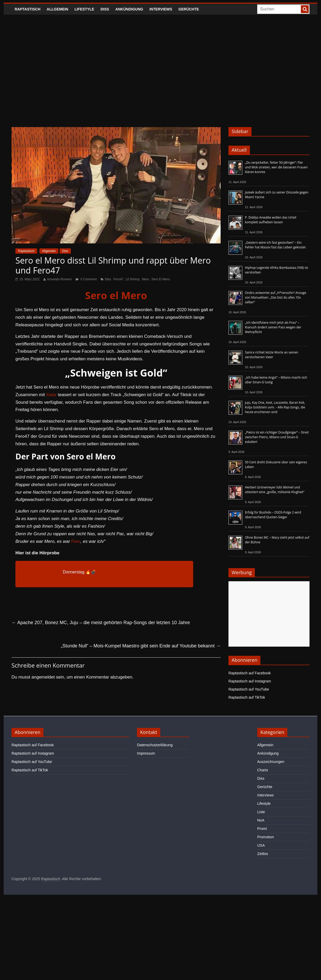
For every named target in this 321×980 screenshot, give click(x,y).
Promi (262, 829)
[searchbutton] (305, 9)
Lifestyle (84, 9)
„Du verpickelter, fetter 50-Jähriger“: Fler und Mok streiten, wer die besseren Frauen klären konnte (276, 167)
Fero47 (118, 279)
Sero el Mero (116, 295)
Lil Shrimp (133, 279)
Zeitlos (263, 854)
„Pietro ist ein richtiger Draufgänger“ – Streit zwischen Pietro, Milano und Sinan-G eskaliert (277, 437)
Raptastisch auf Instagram (250, 681)
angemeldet (43, 677)
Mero (145, 279)
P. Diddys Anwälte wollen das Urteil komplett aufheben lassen (271, 220)
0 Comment (86, 279)
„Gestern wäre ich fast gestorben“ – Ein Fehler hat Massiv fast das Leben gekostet (275, 245)
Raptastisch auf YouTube (249, 689)
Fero (76, 541)
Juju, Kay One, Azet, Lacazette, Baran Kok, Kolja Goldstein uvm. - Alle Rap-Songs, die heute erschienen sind (275, 407)
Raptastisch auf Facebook (250, 673)
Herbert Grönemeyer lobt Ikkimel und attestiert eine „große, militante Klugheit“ (275, 490)
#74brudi (135, 572)
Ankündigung (129, 9)
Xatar (51, 395)
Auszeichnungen (271, 762)
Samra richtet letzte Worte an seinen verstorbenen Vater (272, 355)
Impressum (146, 753)
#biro (121, 572)
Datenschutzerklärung (155, 745)
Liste (261, 812)
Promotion (266, 837)
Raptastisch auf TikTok (247, 697)
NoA (261, 820)
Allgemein (58, 9)
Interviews (161, 9)
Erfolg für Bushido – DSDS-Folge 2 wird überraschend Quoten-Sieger (273, 515)
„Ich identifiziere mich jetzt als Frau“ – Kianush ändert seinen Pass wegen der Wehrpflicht (273, 327)
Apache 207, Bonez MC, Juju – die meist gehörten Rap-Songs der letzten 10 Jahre (101, 623)
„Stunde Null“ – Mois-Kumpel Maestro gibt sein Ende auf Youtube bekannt (141, 646)
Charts (263, 770)
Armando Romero (59, 279)
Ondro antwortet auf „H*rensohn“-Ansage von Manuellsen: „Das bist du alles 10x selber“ (276, 297)
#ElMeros (106, 572)
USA (261, 845)
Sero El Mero (160, 279)
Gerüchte (189, 9)
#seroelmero (156, 572)
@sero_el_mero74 (44, 572)
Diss (105, 9)
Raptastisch (28, 9)
